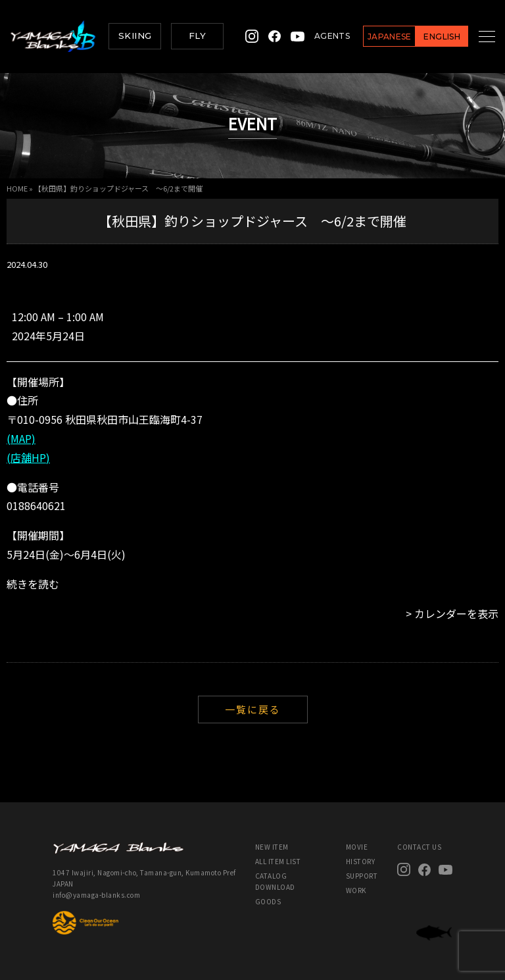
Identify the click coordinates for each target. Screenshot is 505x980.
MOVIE (357, 847)
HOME (17, 188)
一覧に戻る (253, 709)
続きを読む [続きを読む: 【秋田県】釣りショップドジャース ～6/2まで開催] (33, 584)
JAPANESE (374, 37)
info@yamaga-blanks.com (96, 895)
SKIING (135, 36)
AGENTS (316, 36)
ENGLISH (426, 37)
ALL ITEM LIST (278, 861)
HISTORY (361, 861)
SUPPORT (362, 876)
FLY (197, 36)
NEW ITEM (272, 847)
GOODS (268, 901)
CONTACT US (419, 847)
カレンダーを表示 (456, 613)
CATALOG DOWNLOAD (275, 881)
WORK (356, 890)
